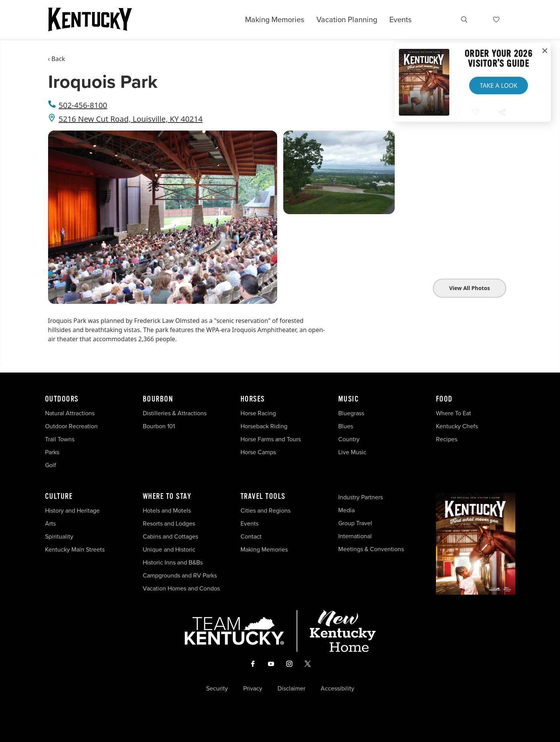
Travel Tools (263, 497)
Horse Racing (258, 413)
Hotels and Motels (167, 511)
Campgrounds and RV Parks (180, 575)
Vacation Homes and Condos (181, 588)
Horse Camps (258, 452)
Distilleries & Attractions (175, 413)
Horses (253, 399)
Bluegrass (351, 413)
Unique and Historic (169, 549)
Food (444, 399)
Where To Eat (453, 413)
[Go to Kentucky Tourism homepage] (90, 19)
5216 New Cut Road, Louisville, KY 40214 (131, 119)
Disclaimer (291, 689)
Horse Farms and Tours (271, 439)
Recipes (447, 439)
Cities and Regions (265, 511)
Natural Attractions (70, 413)
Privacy (253, 689)
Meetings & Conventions (371, 549)
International (355, 536)
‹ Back (57, 59)
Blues (346, 426)
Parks (52, 452)
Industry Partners (361, 497)
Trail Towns (60, 439)
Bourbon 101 (159, 426)
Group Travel (355, 523)
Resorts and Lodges (169, 523)
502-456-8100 (83, 105)
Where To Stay (167, 497)
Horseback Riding (264, 426)
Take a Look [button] (499, 85)
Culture (59, 497)
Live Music (352, 452)
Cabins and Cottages (170, 536)
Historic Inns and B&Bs (173, 562)
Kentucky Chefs (457, 426)
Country (349, 439)
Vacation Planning (347, 19)
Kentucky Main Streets (75, 549)
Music (349, 399)
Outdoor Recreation (71, 426)
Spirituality (60, 536)
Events (400, 19)
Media (346, 510)
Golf (51, 465)
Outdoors (62, 399)
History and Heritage (73, 511)
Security (217, 689)
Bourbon (158, 399)
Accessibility (337, 689)
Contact (251, 536)
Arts (50, 523)
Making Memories (275, 19)
